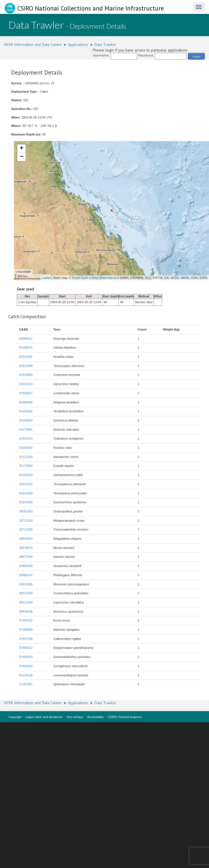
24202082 (26, 448)
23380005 (26, 402)
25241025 (26, 484)
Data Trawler (105, 45)
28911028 (26, 593)
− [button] (22, 157)
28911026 (26, 584)
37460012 (26, 648)
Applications (78, 45)
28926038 (26, 611)
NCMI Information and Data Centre (33, 45)
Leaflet (46, 278)
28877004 (26, 557)
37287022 (26, 620)
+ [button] (22, 149)
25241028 (26, 493)
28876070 (26, 548)
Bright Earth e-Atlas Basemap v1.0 (96, 278)
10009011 (26, 339)
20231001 (26, 357)
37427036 (26, 639)
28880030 (26, 566)
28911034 (26, 602)
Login (196, 56)
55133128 (26, 675)
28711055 (26, 529)
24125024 (26, 420)
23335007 (26, 393)
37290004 (26, 630)
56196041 (26, 347)
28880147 (26, 575)
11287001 (26, 684)
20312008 (26, 366)
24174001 (26, 430)
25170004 (26, 466)
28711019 (26, 521)
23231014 (26, 384)
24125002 (26, 411)
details (45, 83)
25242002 (26, 502)
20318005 (26, 375)
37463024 (26, 666)
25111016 (26, 457)
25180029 (26, 475)
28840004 (26, 539)
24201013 (26, 438)
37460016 (26, 657)
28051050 (26, 511)
